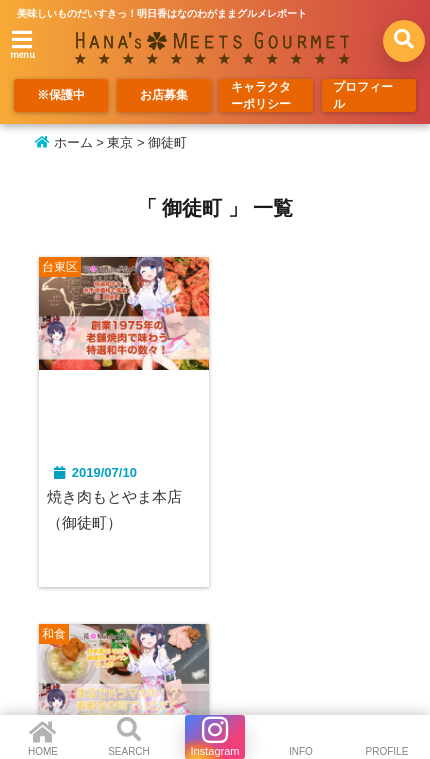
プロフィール (366, 96)
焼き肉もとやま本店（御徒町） (120, 511)
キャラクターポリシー (263, 97)
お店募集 (164, 96)
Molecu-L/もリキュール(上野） (300, 511)
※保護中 (61, 96)
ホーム (64, 142)
